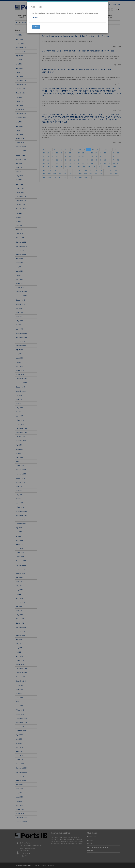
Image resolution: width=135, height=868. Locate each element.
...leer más (35, 17)
